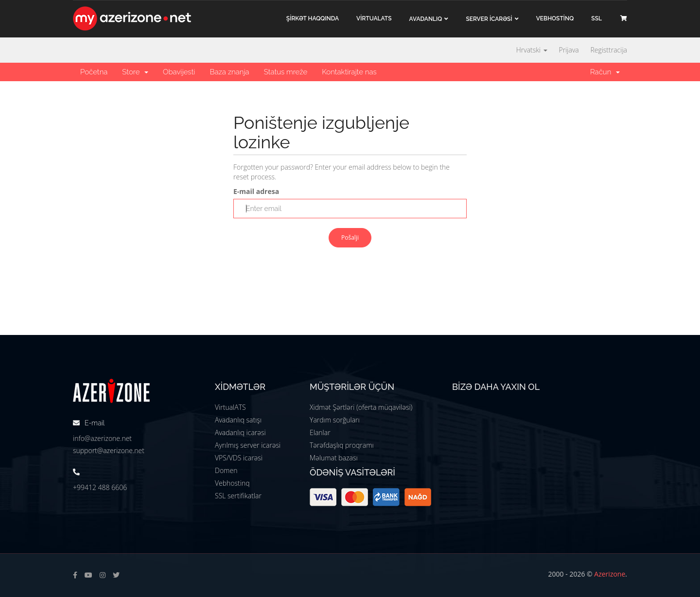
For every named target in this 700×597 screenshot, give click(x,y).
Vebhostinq (232, 483)
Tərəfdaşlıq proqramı (342, 445)
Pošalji (350, 237)
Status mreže (286, 72)
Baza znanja (229, 72)
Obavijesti (179, 72)
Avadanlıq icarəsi (240, 432)
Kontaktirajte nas (349, 72)
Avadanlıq (426, 19)
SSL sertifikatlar (238, 496)
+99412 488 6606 (100, 487)
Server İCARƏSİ (489, 19)
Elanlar (320, 432)
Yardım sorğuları (335, 420)
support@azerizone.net (109, 450)
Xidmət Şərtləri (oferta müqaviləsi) (361, 407)
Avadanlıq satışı (238, 420)
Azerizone (610, 574)
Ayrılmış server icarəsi (248, 445)
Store (135, 72)
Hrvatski (532, 50)
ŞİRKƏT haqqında (313, 18)
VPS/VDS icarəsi (239, 458)
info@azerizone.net (102, 438)
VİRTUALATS (374, 18)
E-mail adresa (256, 191)
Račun (605, 72)
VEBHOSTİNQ (555, 18)
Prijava (569, 50)
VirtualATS (230, 407)
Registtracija (609, 50)
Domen (226, 470)
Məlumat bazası (334, 458)
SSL (596, 18)
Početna (94, 72)
